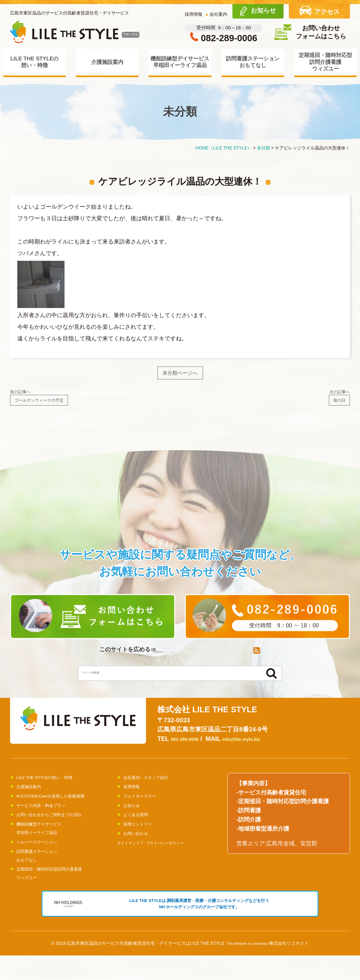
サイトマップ (133, 854)
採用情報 (194, 14)
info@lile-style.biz (260, 750)
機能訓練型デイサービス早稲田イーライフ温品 (180, 62)
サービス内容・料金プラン (50, 816)
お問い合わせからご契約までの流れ (62, 826)
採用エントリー (143, 835)
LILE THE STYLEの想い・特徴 (34, 62)
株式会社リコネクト (289, 968)
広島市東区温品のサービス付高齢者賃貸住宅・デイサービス (70, 13)
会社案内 (218, 14)
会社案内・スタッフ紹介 (155, 788)
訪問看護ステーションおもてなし (253, 62)
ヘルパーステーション (45, 853)
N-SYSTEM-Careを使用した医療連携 (64, 807)
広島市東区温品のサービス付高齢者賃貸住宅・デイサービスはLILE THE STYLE (146, 968)
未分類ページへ (180, 375)
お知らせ (135, 816)
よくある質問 (140, 826)
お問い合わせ (140, 844)
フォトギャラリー (146, 807)
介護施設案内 (107, 62)
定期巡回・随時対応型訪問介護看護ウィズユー (325, 62)
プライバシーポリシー (182, 854)
